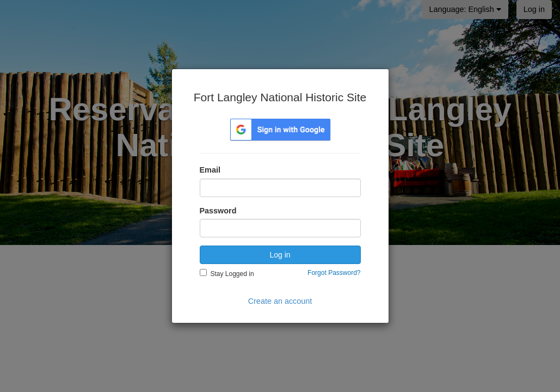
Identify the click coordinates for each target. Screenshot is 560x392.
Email (210, 170)
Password (218, 211)
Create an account (280, 301)
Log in (280, 255)
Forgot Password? (334, 273)
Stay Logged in (232, 274)
